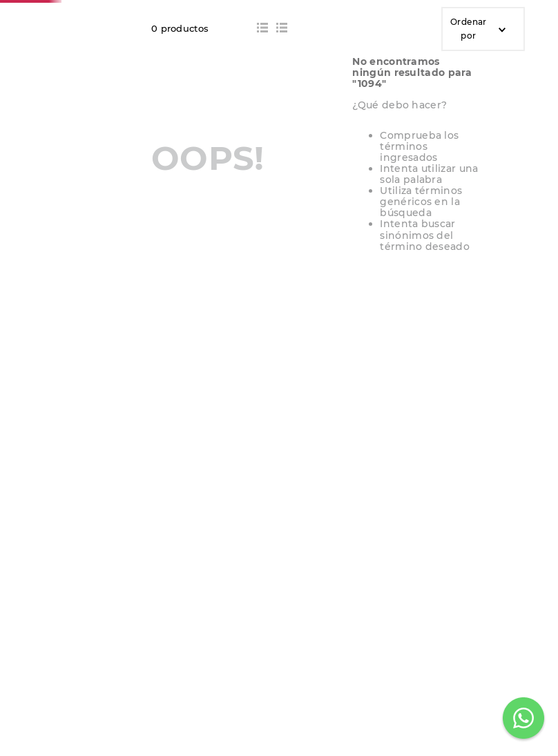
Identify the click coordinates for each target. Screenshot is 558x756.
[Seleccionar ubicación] (459, 67)
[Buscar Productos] (420, 63)
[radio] (262, 156)
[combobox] (239, 63)
